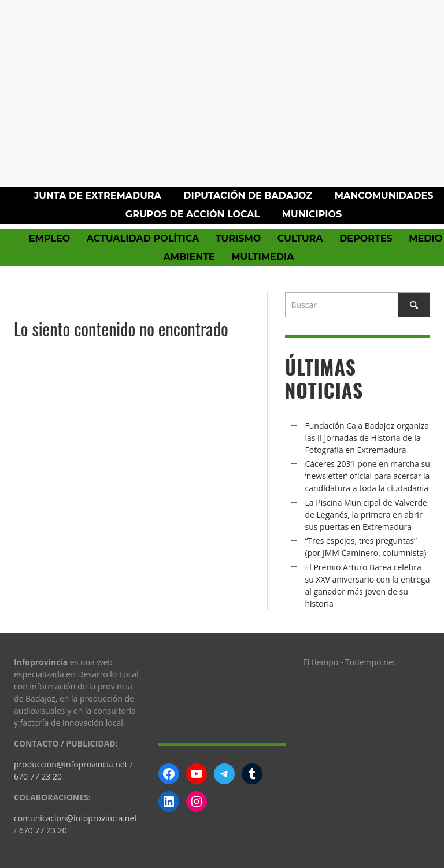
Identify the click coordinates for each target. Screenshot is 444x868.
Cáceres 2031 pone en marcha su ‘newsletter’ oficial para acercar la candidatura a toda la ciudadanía (368, 476)
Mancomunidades (384, 196)
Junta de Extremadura (98, 196)
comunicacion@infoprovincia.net (75, 818)
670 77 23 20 (38, 776)
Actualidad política (143, 238)
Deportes (366, 238)
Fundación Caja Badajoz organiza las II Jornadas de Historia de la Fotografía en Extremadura (367, 438)
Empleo (49, 238)
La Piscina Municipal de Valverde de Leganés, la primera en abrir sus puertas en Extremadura (366, 515)
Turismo (238, 238)
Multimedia (262, 257)
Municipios (312, 214)
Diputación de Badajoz (248, 196)
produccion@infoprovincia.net (71, 764)
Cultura (300, 238)
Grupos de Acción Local (193, 214)
